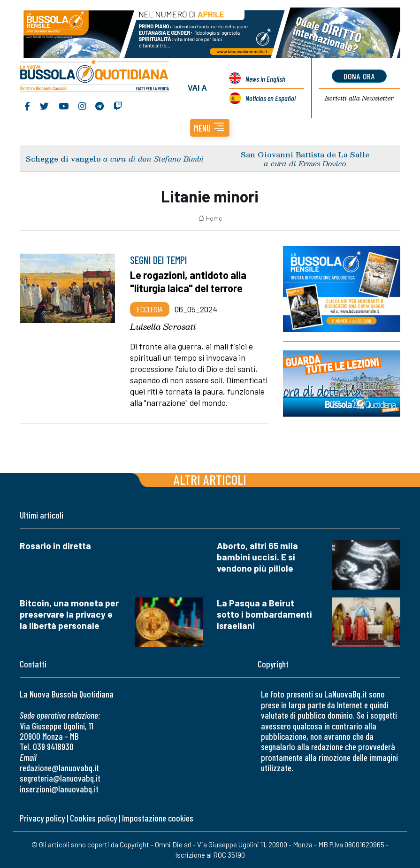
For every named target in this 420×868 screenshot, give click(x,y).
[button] (210, 128)
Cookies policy (93, 818)
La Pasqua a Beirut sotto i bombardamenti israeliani (264, 614)
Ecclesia (150, 309)
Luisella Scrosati (163, 326)
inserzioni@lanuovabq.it (59, 789)
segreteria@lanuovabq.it (60, 778)
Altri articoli (210, 479)
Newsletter (359, 98)
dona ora (359, 76)
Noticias (271, 98)
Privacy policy (42, 818)
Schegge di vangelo (63, 159)
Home (210, 218)
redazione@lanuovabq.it (59, 768)
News (265, 79)
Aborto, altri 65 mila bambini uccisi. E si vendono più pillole (257, 557)
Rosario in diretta (55, 546)
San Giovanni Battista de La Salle (305, 154)
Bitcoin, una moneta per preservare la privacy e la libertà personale (69, 614)
